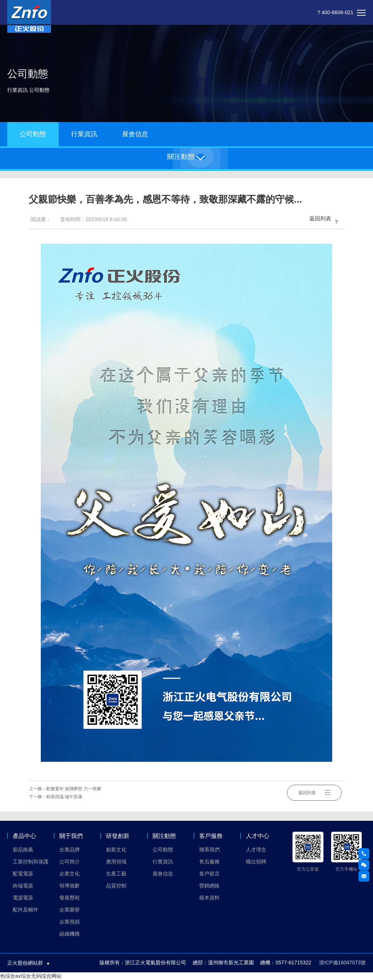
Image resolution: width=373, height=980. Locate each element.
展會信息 (135, 134)
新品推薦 (23, 850)
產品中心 (24, 836)
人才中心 (258, 836)
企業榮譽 (70, 910)
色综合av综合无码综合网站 (31, 976)
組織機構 (70, 934)
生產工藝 (116, 874)
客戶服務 (211, 836)
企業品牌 (70, 850)
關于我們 (71, 836)
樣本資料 (209, 898)
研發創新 (118, 836)
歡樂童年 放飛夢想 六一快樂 (74, 789)
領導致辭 (70, 886)
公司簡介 (70, 862)
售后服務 (209, 862)
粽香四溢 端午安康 (64, 797)
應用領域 (116, 862)
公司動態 (33, 134)
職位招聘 (256, 862)
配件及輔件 (25, 910)
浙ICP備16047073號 (342, 963)
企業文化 (70, 874)
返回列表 (325, 220)
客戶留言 (209, 874)
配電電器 (23, 874)
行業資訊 (84, 134)
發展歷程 (70, 898)
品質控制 (116, 886)
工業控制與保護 (31, 862)
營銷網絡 (209, 886)
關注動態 (164, 836)
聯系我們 (209, 850)
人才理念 (256, 850)
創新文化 (116, 850)
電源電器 (23, 898)
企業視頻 (70, 922)
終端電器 (23, 886)
